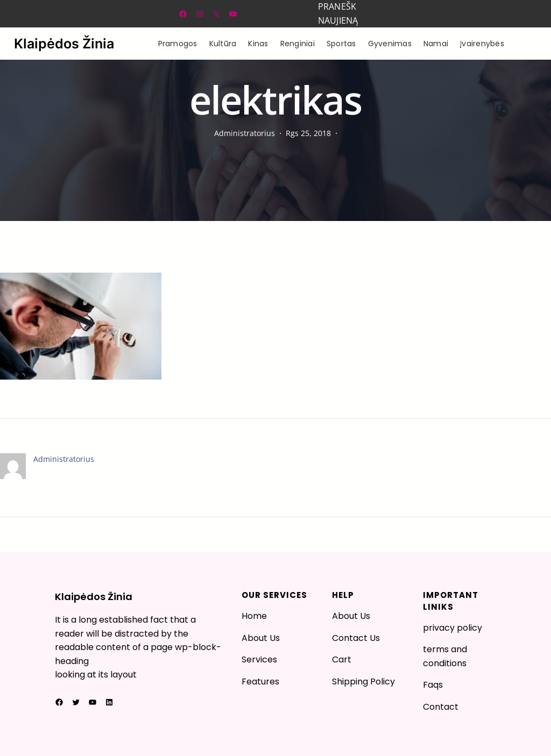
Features (260, 682)
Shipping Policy (363, 682)
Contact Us (356, 638)
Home (254, 616)
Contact (441, 707)
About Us (261, 638)
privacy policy (453, 628)
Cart (342, 659)
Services (259, 659)
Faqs (433, 685)
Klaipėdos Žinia (64, 44)
